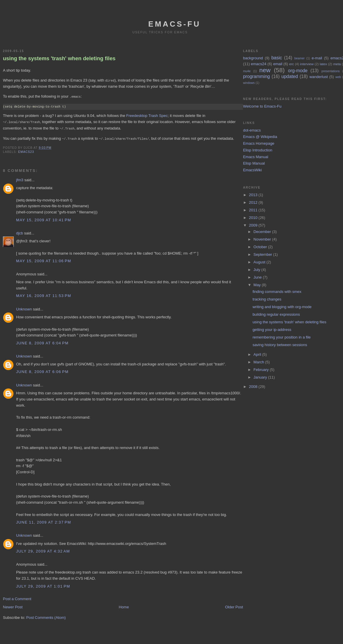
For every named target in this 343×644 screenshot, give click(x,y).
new (265, 70)
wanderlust (319, 77)
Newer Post (13, 606)
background (253, 58)
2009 (254, 225)
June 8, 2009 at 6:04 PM (42, 342)
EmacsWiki (252, 170)
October (261, 247)
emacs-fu (175, 24)
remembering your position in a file (282, 337)
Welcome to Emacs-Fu (262, 106)
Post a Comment (17, 597)
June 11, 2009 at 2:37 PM (44, 521)
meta (337, 64)
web (338, 77)
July (257, 270)
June (258, 277)
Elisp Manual (254, 163)
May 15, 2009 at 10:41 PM (44, 219)
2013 (254, 195)
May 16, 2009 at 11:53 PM (44, 294)
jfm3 (20, 178)
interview (307, 64)
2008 (254, 387)
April (258, 354)
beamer (300, 58)
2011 (254, 210)
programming (256, 76)
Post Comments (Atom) (46, 616)
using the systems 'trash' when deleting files (59, 58)
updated (290, 76)
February (262, 370)
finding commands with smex (277, 292)
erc (291, 64)
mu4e (247, 71)
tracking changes (267, 299)
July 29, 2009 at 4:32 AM (43, 550)
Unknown (24, 308)
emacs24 (259, 64)
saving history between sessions (280, 345)
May (258, 285)
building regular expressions (276, 314)
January (261, 377)
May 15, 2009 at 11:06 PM (44, 259)
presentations (330, 71)
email (278, 64)
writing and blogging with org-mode (282, 307)
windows (249, 83)
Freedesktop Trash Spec (147, 115)
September (263, 254)
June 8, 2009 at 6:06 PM (42, 370)
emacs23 (26, 150)
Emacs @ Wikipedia (260, 137)
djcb (20, 232)
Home (124, 606)
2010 (254, 218)
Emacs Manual (255, 157)
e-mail (317, 58)
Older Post (234, 606)
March (259, 362)
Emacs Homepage (259, 143)
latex (324, 64)
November (263, 239)
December (263, 232)
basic (277, 58)
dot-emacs (252, 130)
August (260, 262)
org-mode (298, 71)
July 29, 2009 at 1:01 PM (43, 585)
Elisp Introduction (258, 150)
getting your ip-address (272, 330)
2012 (254, 202)
